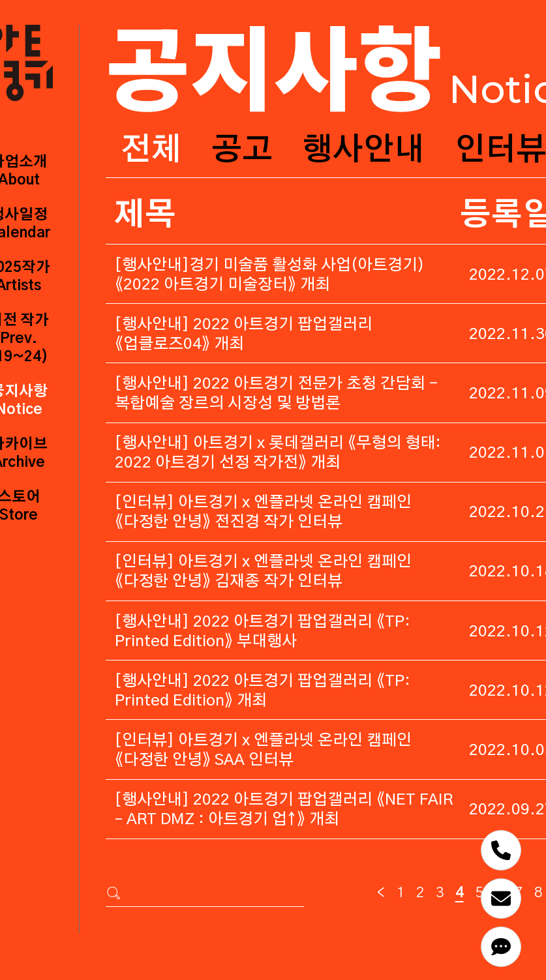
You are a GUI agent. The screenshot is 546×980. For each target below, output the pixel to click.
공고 (242, 151)
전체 (151, 151)
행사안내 (363, 151)
